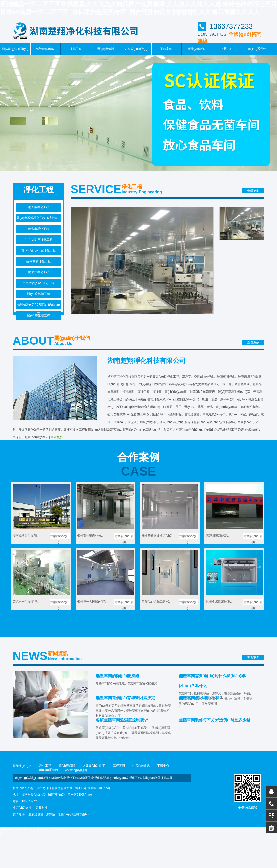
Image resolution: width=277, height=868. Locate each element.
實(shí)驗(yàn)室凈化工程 (38, 250)
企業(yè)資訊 (197, 49)
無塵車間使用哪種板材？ (201, 698)
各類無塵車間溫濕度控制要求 (122, 720)
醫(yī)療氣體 (106, 49)
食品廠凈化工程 (39, 229)
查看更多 (253, 191)
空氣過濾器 (36, 814)
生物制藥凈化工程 (39, 261)
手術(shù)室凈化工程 (38, 240)
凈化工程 (76, 49)
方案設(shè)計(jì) (136, 49)
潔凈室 (51, 814)
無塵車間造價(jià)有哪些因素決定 (125, 698)
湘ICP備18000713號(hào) (93, 788)
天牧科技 (42, 808)
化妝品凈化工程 (39, 272)
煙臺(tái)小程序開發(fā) (73, 814)
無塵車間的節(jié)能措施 (117, 676)
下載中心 (227, 49)
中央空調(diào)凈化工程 (39, 283)
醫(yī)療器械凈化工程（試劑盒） (38, 218)
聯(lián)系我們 (257, 49)
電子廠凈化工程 (39, 207)
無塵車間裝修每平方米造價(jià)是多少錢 (215, 720)
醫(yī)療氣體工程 (38, 294)
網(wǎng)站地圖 (76, 770)
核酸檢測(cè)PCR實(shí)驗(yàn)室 (38, 306)
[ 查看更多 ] (57, 437)
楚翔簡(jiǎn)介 (45, 49)
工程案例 (166, 49)
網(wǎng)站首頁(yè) (15, 49)
